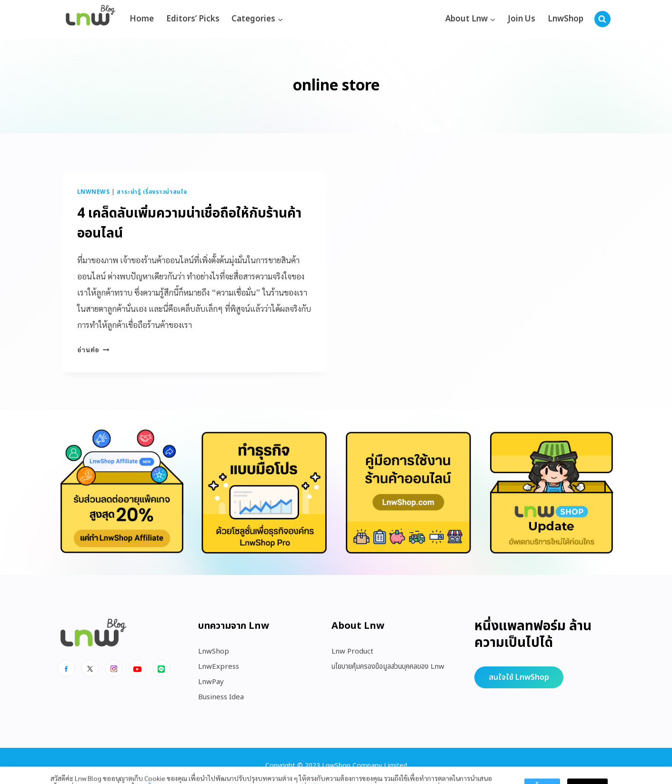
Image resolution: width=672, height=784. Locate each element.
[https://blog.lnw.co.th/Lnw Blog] (90, 19)
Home (142, 19)
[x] (90, 668)
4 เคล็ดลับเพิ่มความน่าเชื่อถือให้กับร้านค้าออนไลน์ (189, 223)
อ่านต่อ (93, 349)
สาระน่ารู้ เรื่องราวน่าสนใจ (152, 192)
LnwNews (94, 192)
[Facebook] (66, 668)
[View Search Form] (602, 19)
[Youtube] (138, 668)
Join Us (522, 19)
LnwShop (566, 19)
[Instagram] (114, 668)
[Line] (161, 668)
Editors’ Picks (193, 19)
